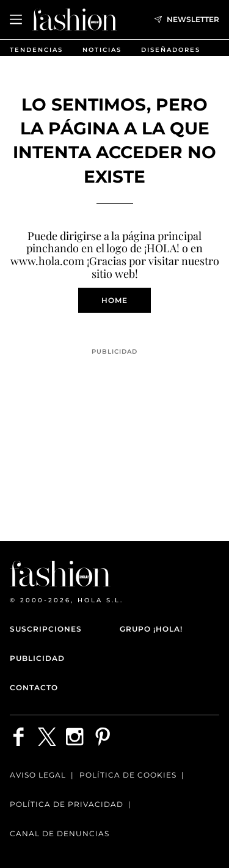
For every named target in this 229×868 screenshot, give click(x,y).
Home (114, 300)
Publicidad (37, 658)
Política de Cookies (128, 775)
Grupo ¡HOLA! (151, 629)
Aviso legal (38, 775)
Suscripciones (46, 629)
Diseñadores (171, 50)
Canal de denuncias (60, 833)
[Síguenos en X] (47, 737)
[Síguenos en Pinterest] (103, 737)
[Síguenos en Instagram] (75, 737)
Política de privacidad (67, 804)
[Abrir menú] (16, 20)
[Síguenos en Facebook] (19, 737)
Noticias (102, 50)
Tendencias (36, 50)
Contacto (34, 687)
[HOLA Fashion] (75, 19)
